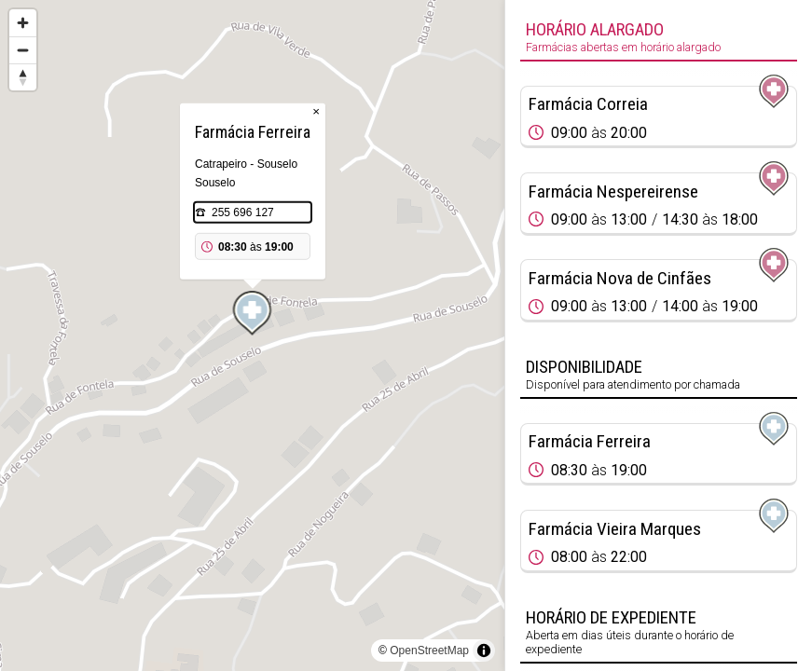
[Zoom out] (23, 50)
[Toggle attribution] (484, 650)
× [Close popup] (316, 111)
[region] (252, 335)
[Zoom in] (23, 23)
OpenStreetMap (429, 650)
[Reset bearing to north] (23, 77)
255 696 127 (243, 212)
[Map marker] (253, 313)
